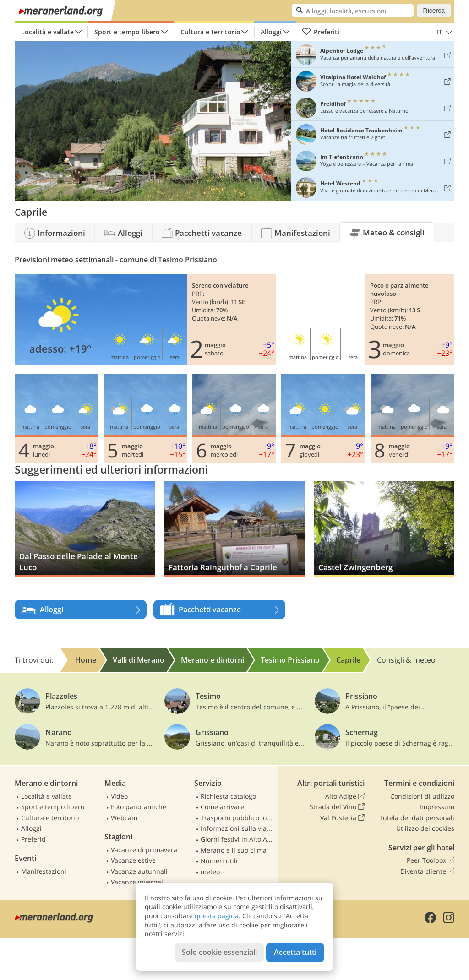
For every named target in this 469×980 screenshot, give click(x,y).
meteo (210, 872)
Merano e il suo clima (234, 850)
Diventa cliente (427, 871)
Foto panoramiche (139, 807)
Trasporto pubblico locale (238, 818)
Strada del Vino (337, 807)
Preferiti (321, 32)
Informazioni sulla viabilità (238, 828)
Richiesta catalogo (228, 796)
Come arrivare (222, 807)
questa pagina (217, 916)
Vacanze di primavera (144, 850)
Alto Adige (345, 796)
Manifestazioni (44, 871)
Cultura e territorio (210, 32)
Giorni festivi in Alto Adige (238, 839)
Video (119, 796)
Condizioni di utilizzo (422, 796)
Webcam (124, 818)
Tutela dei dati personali (417, 818)
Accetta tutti (295, 952)
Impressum (437, 807)
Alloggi (271, 32)
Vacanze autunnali (139, 871)
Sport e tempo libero (127, 32)
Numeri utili (219, 861)
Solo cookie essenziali (219, 952)
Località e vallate (47, 32)
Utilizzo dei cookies (425, 828)
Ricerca (434, 11)
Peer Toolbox (431, 860)
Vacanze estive (133, 860)
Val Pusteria (342, 818)
